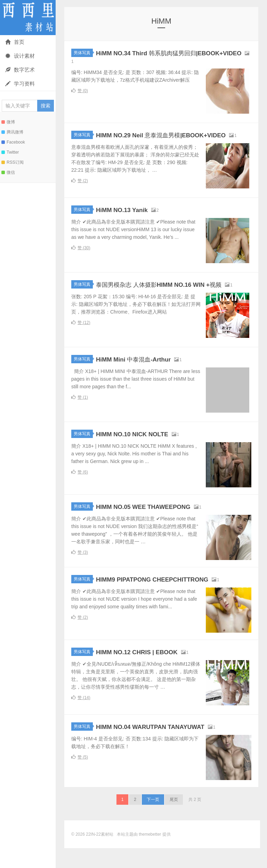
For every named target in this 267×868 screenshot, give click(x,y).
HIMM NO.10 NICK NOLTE (142, 453)
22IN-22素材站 (28, 18)
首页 (15, 42)
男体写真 (83, 53)
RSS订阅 (13, 162)
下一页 (153, 819)
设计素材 (20, 56)
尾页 (174, 819)
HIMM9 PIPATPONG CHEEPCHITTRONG (168, 599)
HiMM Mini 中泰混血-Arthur (142, 379)
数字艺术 (20, 70)
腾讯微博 (12, 132)
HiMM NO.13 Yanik (128, 220)
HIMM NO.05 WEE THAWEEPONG (156, 526)
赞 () (80, 92)
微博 (8, 122)
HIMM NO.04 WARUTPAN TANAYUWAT (165, 746)
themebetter (150, 854)
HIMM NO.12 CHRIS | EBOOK (148, 671)
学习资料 (20, 84)
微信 (8, 172)
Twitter (10, 152)
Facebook (13, 142)
